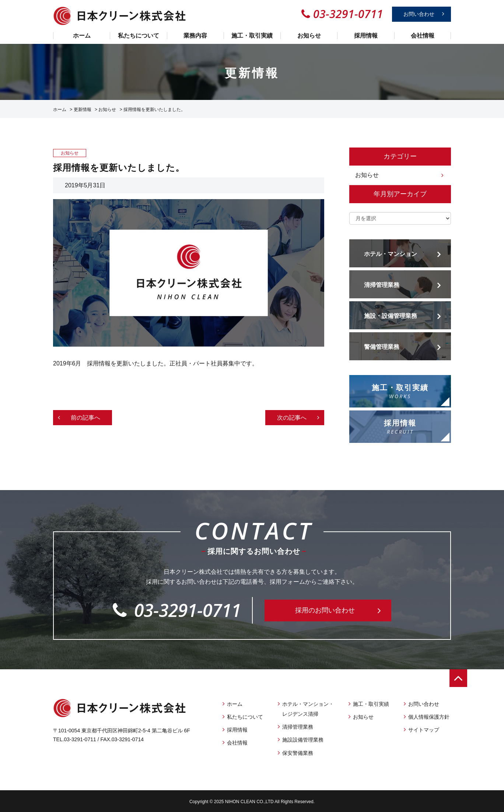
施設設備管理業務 (303, 740)
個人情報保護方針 (429, 717)
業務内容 (195, 36)
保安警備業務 (298, 753)
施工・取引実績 (252, 36)
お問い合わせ (419, 14)
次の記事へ (292, 418)
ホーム (82, 36)
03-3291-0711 (177, 610)
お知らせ (309, 36)
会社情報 (423, 36)
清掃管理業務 (298, 727)
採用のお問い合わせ (325, 610)
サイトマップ (424, 730)
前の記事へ (85, 418)
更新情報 (83, 110)
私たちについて (139, 36)
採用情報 (366, 36)
